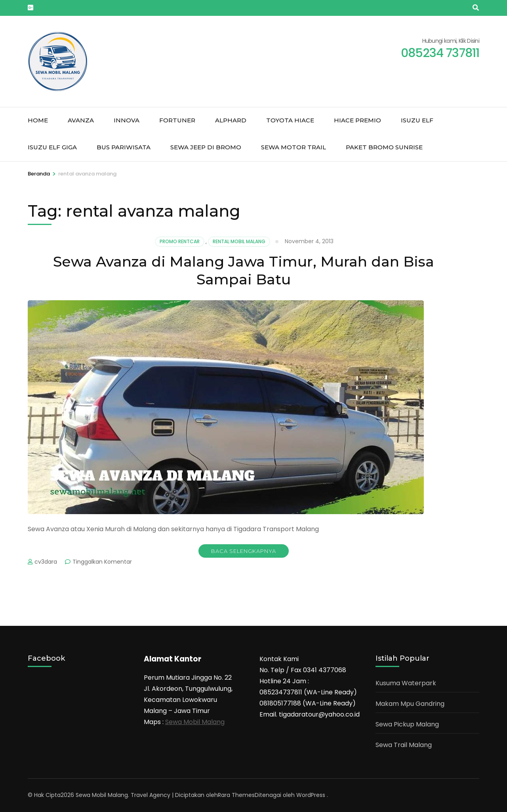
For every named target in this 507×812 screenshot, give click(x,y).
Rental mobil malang (239, 241)
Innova (127, 120)
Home (38, 120)
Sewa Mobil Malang (195, 722)
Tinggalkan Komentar (102, 562)
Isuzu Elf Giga (52, 147)
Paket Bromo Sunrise (384, 147)
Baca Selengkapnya (244, 551)
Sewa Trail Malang (404, 745)
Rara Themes (236, 795)
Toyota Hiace (290, 120)
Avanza (81, 120)
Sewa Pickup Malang (407, 724)
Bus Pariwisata (124, 147)
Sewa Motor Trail (294, 147)
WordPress (311, 795)
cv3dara (46, 562)
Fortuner (177, 120)
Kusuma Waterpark (406, 683)
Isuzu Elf (417, 120)
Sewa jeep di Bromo (206, 147)
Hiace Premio (357, 120)
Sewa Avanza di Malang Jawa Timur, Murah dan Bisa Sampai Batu (244, 270)
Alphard (231, 120)
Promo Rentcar (180, 241)
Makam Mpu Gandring (410, 704)
